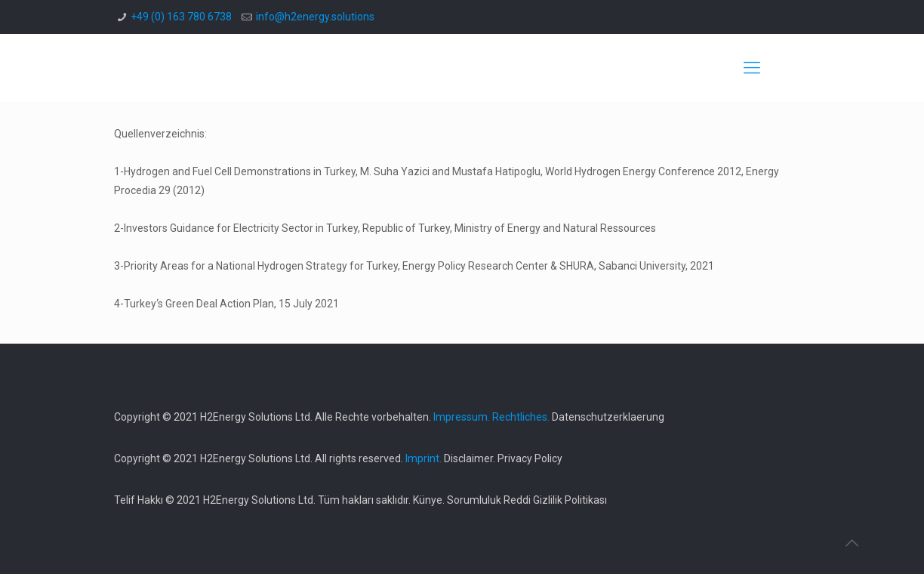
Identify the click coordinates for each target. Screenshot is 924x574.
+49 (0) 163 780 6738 (181, 17)
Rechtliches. (521, 417)
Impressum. (462, 417)
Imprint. (423, 458)
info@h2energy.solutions (315, 17)
